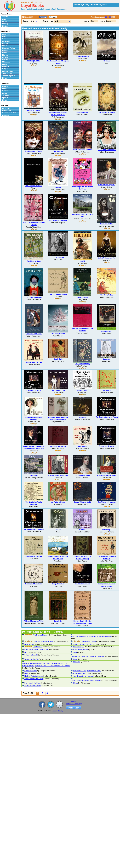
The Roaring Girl (79, 647)
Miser (75, 652)
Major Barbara (29, 644)
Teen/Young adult (9, 76)
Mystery (5, 26)
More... (5, 78)
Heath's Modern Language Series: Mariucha (86, 680)
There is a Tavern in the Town (43, 642)
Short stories (7, 73)
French (5, 89)
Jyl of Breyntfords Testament (83, 644)
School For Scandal (31, 655)
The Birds (76, 662)
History (5, 50)
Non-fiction (6, 60)
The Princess (38, 647)
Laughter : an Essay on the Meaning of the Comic (88, 657)
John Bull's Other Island (32, 686)
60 (110, 17)
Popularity (110, 21)
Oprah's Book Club (9, 113)
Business (6, 115)
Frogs (26, 673)
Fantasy (5, 24)
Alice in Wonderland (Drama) (34, 679)
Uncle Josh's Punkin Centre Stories (36, 650)
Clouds (75, 659)
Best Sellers (7, 108)
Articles (74, 702)
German (5, 91)
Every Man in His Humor (33, 683)
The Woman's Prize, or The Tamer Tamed (87, 671)
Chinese (5, 86)
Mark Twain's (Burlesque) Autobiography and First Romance (92, 637)
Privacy (60, 711)
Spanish (5, 98)
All (56, 21)
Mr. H (26, 652)
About (55, 711)
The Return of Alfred (89, 642)
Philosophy (6, 62)
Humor (5, 53)
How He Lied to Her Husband (83, 676)
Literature (6, 55)
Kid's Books (7, 111)
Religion (5, 69)
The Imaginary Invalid (80, 650)
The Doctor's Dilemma (41, 635)
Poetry (5, 64)
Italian (5, 93)
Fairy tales (6, 41)
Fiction (5, 22)
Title (92, 21)
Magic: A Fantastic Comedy (34, 676)
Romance (6, 67)
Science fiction (8, 71)
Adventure (6, 34)
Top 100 (5, 17)
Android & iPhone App (74, 704)
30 (106, 17)
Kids (4, 19)
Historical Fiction (8, 48)
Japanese (6, 96)
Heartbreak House (31, 671)
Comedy (5, 39)
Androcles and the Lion (81, 673)
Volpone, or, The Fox (32, 659)
